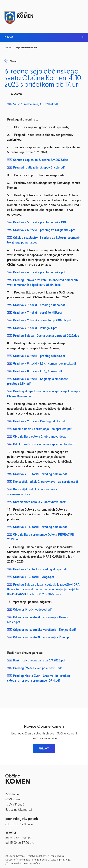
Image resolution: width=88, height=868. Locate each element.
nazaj (13, 61)
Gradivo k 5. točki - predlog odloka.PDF (40, 222)
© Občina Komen (14, 856)
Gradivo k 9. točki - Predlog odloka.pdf (39, 421)
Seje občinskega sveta (27, 48)
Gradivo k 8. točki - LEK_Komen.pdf (38, 371)
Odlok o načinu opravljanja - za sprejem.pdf (42, 429)
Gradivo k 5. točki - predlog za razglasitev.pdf (44, 230)
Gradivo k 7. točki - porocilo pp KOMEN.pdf (42, 320)
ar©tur (37, 863)
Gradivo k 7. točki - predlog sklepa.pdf (39, 305)
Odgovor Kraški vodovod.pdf (32, 609)
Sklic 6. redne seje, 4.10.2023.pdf (35, 104)
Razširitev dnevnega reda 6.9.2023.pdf (39, 660)
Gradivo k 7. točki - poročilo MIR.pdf (38, 313)
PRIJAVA (44, 748)
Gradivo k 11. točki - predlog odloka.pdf (40, 527)
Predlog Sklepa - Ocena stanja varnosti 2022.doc (46, 336)
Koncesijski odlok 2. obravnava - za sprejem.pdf (46, 482)
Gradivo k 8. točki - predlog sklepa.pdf (39, 356)
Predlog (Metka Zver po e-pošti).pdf (37, 668)
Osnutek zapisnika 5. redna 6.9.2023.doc (40, 160)
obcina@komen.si (20, 810)
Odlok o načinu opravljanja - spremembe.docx (44, 444)
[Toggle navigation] (80, 15)
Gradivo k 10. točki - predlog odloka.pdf (40, 474)
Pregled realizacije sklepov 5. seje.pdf (39, 167)
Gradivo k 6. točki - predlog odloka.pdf (39, 272)
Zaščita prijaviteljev (61, 860)
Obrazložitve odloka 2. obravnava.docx (39, 436)
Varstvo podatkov (37, 856)
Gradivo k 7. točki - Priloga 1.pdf (35, 328)
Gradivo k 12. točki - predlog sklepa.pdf (40, 569)
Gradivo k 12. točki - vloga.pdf (34, 577)
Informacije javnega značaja (33, 860)
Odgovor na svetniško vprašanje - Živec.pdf (42, 637)
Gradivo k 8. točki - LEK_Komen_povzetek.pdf (45, 363)
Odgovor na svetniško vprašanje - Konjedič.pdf (44, 630)
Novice (8, 48)
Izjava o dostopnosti (19, 863)
